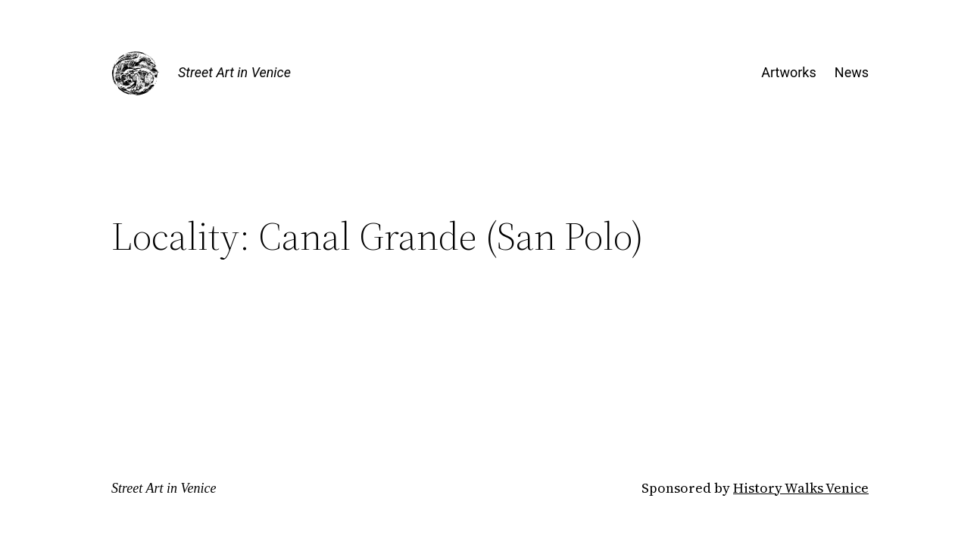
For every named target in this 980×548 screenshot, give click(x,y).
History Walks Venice (801, 488)
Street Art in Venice (234, 72)
